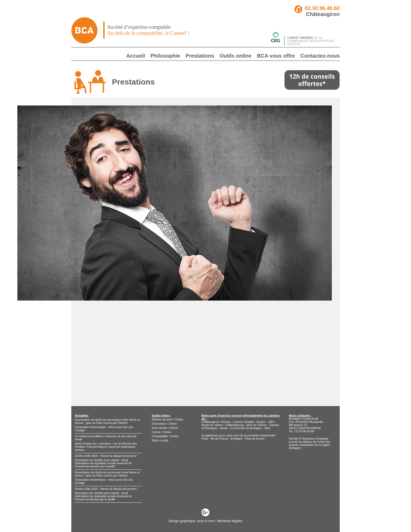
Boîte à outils (160, 440)
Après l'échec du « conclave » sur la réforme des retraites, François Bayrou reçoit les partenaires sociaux (106, 447)
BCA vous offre (276, 56)
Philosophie (165, 56)
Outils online (236, 56)
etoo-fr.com (206, 521)
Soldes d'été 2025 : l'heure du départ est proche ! (106, 456)
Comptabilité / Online (165, 436)
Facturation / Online (164, 424)
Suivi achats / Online (165, 428)
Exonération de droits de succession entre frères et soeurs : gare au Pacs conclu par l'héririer (107, 421)
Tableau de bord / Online (167, 419)
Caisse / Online (162, 432)
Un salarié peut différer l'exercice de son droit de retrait (106, 438)
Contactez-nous (320, 56)
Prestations (200, 56)
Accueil (136, 56)
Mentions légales (230, 521)
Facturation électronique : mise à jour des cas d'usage (104, 429)
